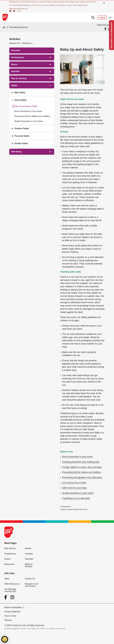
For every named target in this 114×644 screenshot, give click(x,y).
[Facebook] (6, 597)
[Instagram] (12, 597)
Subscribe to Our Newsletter (111, 35)
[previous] (11, 11)
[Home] (4, 27)
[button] (21, 43)
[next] (14, 11)
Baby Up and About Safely (26, 106)
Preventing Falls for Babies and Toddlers (32, 116)
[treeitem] (32, 50)
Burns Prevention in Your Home (28, 111)
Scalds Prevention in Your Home (29, 121)
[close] (104, 3)
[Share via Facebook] (106, 29)
